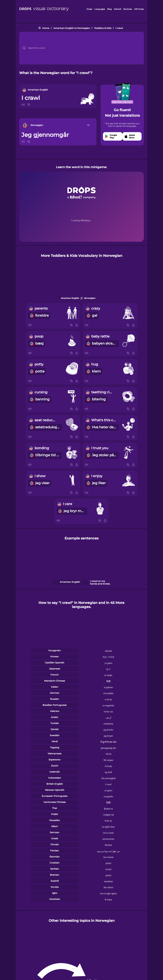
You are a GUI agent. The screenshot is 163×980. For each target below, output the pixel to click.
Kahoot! (118, 9)
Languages (100, 9)
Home (46, 28)
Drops (89, 9)
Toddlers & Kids (103, 28)
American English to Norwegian (72, 28)
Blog (109, 9)
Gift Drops (139, 9)
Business (128, 9)
